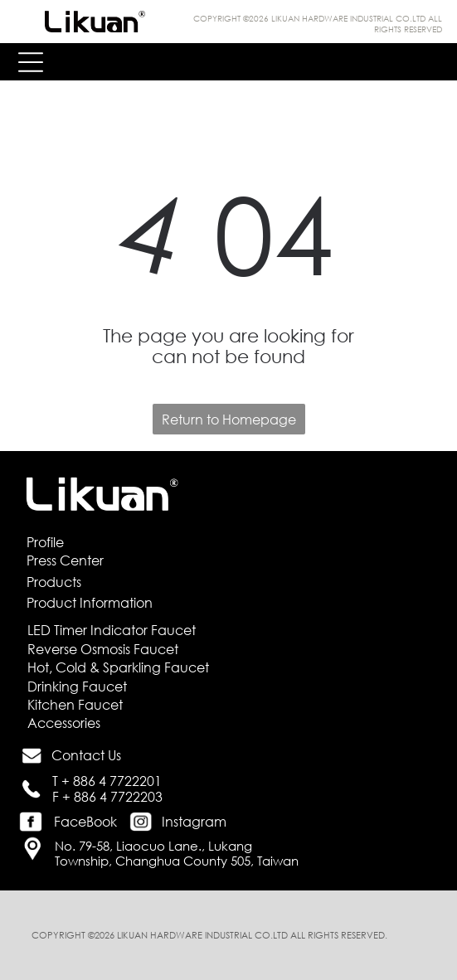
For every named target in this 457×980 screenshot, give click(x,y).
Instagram (194, 821)
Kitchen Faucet (75, 704)
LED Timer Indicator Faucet (112, 630)
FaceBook (85, 821)
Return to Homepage (229, 419)
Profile (45, 542)
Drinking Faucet (77, 686)
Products (54, 582)
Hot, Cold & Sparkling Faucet (118, 667)
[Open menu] (31, 62)
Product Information (90, 602)
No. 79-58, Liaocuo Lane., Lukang (153, 846)
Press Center (65, 560)
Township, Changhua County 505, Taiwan (177, 861)
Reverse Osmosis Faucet (103, 649)
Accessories (64, 723)
